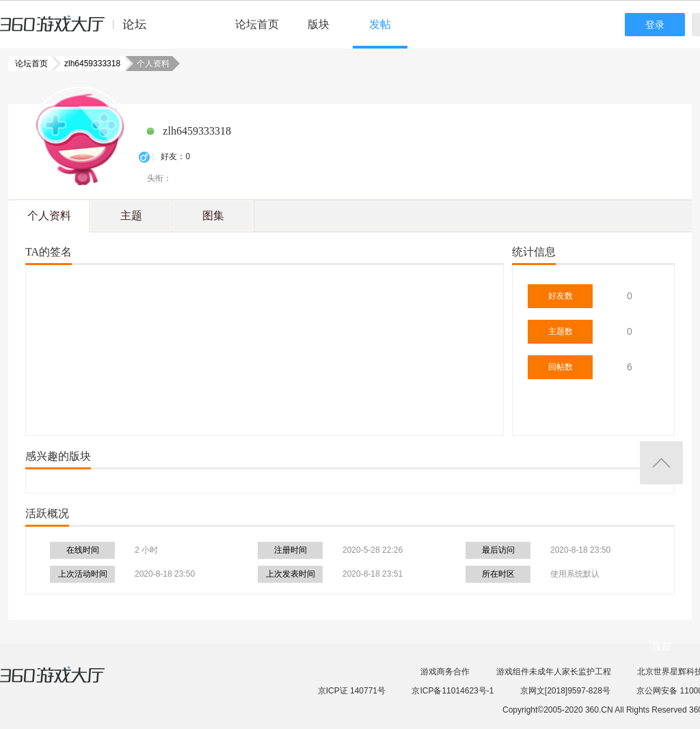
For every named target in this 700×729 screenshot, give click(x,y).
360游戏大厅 (66, 683)
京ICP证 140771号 (352, 691)
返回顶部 (661, 463)
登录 (655, 25)
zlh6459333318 (88, 64)
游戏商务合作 (445, 672)
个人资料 (49, 216)
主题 (131, 216)
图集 (213, 216)
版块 (319, 24)
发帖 (380, 24)
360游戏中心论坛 (79, 30)
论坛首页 (257, 24)
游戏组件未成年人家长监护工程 (554, 672)
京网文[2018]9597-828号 (565, 691)
